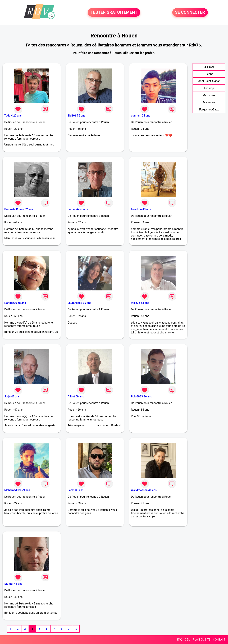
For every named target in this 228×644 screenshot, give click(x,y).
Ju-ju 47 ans (12, 396)
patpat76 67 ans (78, 209)
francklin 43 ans (141, 209)
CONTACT (219, 640)
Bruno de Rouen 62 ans (19, 209)
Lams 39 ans (76, 490)
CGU (188, 640)
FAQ (180, 640)
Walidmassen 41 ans (144, 490)
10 (76, 629)
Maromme (209, 95)
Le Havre (209, 67)
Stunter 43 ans (13, 584)
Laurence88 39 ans (79, 303)
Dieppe (209, 74)
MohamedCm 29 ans (17, 490)
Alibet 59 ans (76, 396)
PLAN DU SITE (202, 640)
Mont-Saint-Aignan (209, 81)
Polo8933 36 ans (141, 396)
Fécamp (209, 88)
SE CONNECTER (190, 12)
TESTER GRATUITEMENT (114, 12)
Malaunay (209, 102)
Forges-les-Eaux (209, 110)
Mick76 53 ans (140, 303)
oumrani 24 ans (141, 116)
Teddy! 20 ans (13, 116)
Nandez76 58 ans (15, 303)
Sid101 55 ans (76, 116)
